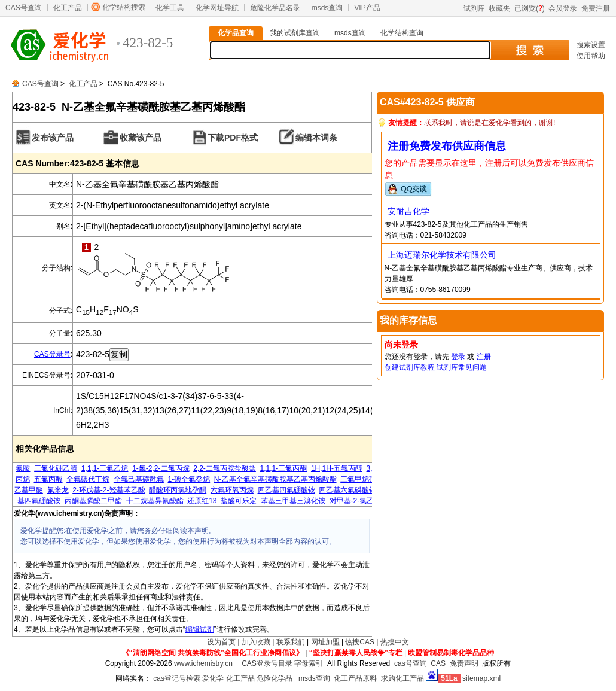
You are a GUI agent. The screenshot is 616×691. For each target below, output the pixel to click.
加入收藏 (256, 642)
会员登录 (563, 8)
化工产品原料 (355, 678)
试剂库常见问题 (462, 367)
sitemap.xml (481, 678)
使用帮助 (591, 56)
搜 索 (530, 50)
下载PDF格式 (233, 138)
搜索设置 (591, 45)
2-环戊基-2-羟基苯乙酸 (109, 490)
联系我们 (291, 642)
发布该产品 (53, 138)
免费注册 (596, 8)
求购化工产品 (402, 678)
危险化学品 (275, 678)
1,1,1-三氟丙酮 (284, 468)
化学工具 (170, 8)
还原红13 (202, 501)
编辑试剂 (200, 629)
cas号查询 (411, 663)
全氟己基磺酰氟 (139, 479)
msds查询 (327, 8)
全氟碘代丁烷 (88, 479)
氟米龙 (58, 490)
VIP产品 (367, 8)
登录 (458, 357)
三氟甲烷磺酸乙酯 (369, 479)
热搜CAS (360, 642)
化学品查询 (236, 33)
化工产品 (68, 8)
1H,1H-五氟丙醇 (337, 468)
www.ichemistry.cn (203, 663)
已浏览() (530, 8)
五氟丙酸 (48, 479)
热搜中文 (395, 642)
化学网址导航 (217, 8)
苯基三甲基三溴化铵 (293, 501)
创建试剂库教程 (410, 367)
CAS (438, 663)
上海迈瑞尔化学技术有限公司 (442, 255)
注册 (484, 357)
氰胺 (23, 468)
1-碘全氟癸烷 (189, 479)
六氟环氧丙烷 (232, 490)
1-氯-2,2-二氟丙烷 (161, 468)
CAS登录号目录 (267, 663)
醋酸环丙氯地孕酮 (178, 490)
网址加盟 (325, 642)
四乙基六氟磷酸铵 (347, 490)
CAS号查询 (24, 8)
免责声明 (464, 663)
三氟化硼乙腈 (56, 468)
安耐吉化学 (408, 211)
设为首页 (221, 642)
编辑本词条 (316, 138)
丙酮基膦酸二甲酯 (93, 501)
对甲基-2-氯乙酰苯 (359, 501)
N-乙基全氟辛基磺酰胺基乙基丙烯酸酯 (275, 479)
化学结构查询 (402, 33)
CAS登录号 (52, 354)
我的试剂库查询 (295, 33)
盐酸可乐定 (239, 501)
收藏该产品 (141, 138)
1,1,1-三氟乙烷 (105, 468)
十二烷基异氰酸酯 (155, 501)
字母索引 (309, 663)
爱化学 (213, 678)
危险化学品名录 (275, 8)
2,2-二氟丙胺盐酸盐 (225, 468)
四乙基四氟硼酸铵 (286, 490)
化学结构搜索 (124, 7)
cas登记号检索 (177, 678)
